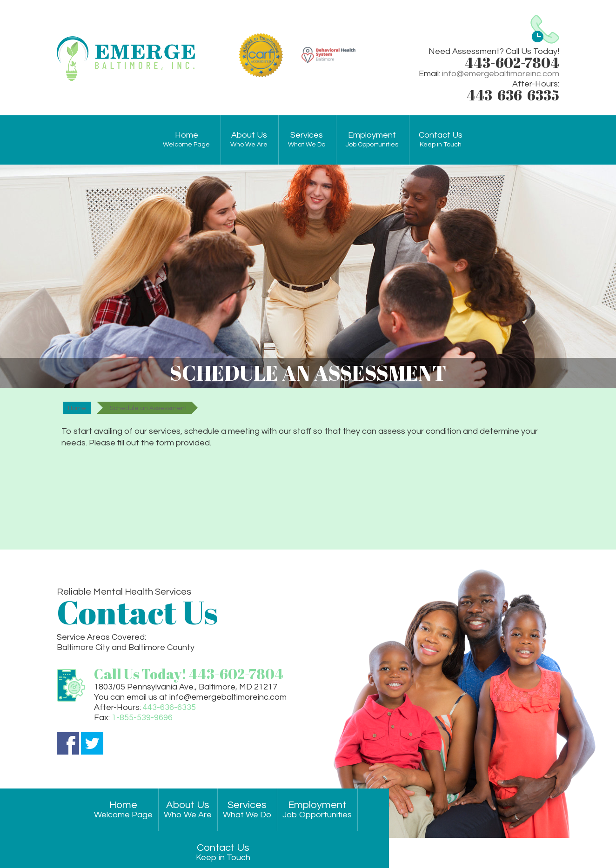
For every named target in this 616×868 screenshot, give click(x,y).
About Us (249, 140)
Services (307, 140)
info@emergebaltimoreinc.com (501, 74)
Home (186, 140)
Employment (372, 140)
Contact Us (441, 140)
